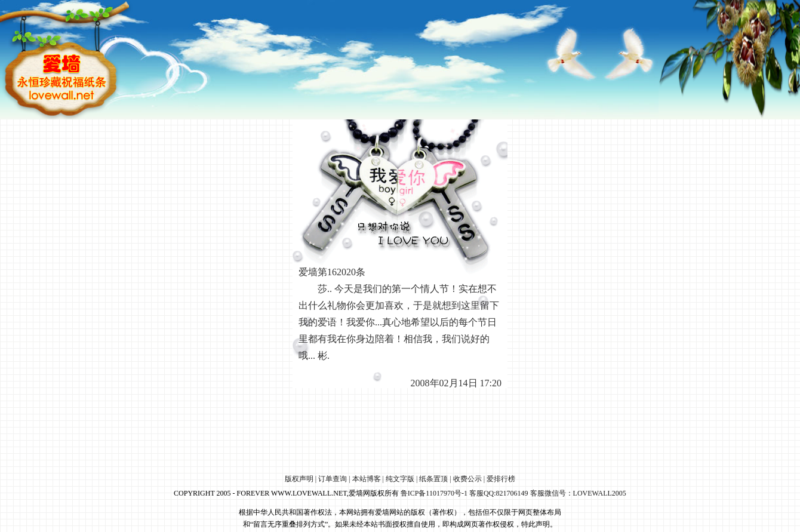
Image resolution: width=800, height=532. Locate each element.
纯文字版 (400, 479)
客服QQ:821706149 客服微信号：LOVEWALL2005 (548, 493)
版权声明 (299, 479)
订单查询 (333, 479)
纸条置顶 (433, 479)
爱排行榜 (501, 479)
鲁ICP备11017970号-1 (434, 493)
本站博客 (367, 479)
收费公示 (467, 479)
